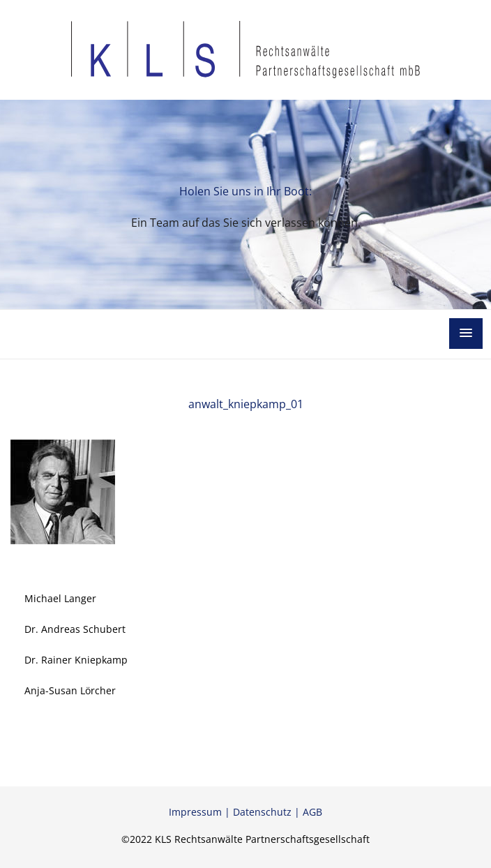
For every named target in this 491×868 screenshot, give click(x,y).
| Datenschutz (257, 812)
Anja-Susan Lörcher (70, 690)
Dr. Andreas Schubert (75, 629)
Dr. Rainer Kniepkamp (76, 660)
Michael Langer (60, 598)
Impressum (195, 812)
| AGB (307, 812)
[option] (245, 204)
